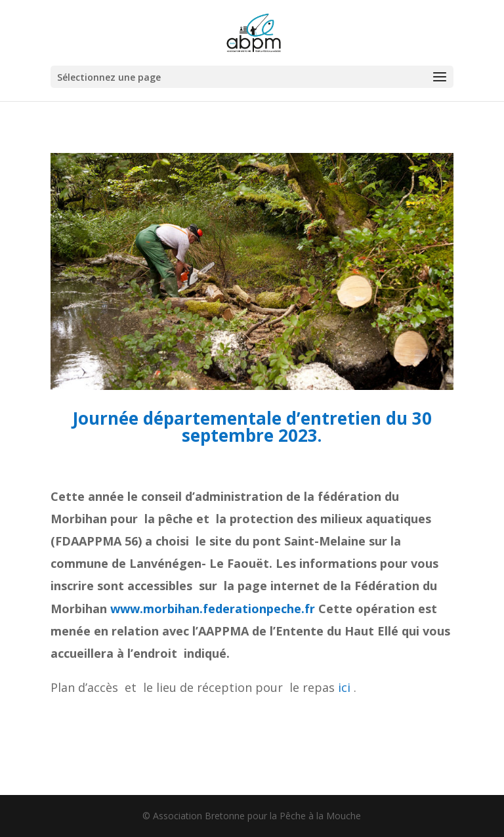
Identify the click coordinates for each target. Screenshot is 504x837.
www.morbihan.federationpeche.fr (213, 609)
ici (344, 687)
